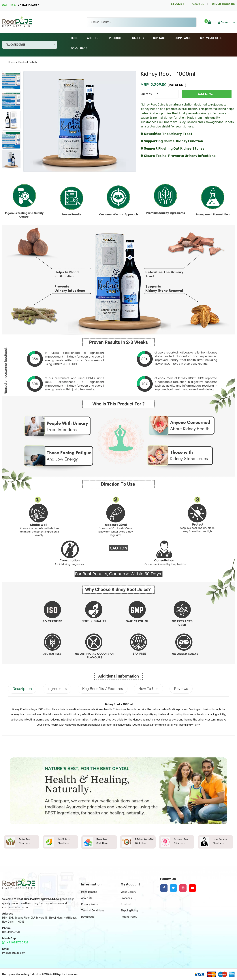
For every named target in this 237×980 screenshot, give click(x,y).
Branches (126, 898)
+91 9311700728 (15, 943)
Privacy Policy (90, 904)
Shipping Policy (130, 911)
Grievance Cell (211, 38)
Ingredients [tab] (57, 689)
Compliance (183, 38)
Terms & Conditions (93, 911)
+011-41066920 (29, 5)
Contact (159, 38)
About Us (94, 38)
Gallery (138, 38)
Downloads (79, 48)
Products (116, 38)
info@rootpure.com (14, 953)
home (12, 62)
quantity (146, 94)
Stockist (126, 904)
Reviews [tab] (181, 689)
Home (75, 38)
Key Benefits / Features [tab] (103, 689)
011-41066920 (11, 932)
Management (89, 892)
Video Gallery (128, 892)
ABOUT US (198, 4)
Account (226, 23)
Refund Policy (129, 917)
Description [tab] (22, 689)
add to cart (207, 94)
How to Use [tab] (148, 689)
